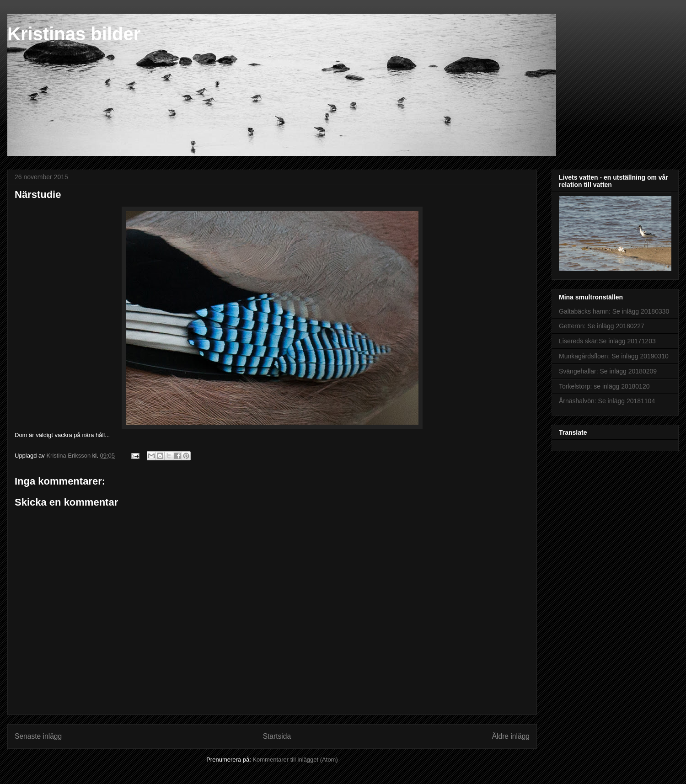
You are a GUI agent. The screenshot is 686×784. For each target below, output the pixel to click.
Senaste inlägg (38, 736)
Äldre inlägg (511, 736)
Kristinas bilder (74, 34)
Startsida (277, 736)
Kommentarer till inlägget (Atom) (295, 760)
